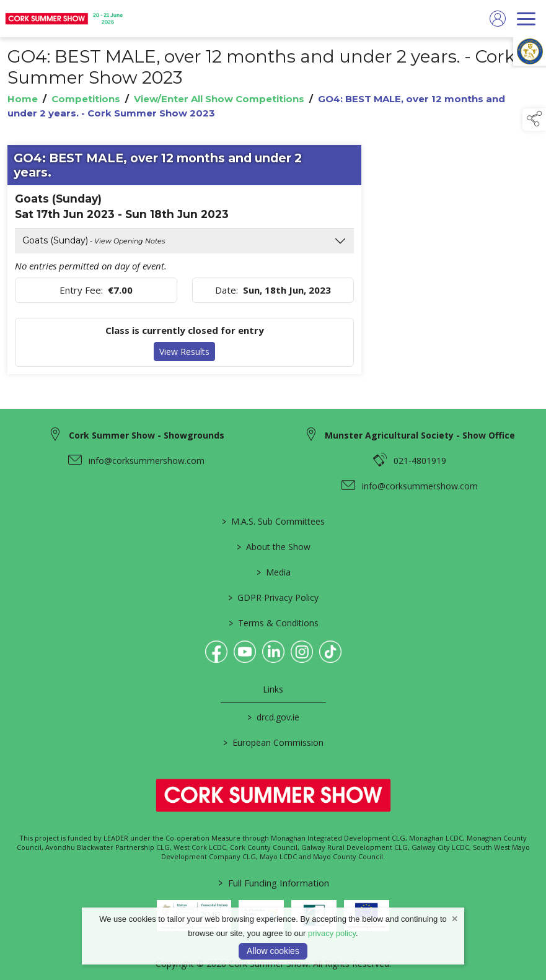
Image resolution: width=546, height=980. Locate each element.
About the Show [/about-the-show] (273, 547)
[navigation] (526, 19)
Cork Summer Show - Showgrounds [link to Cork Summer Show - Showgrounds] (147, 435)
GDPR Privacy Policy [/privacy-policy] (273, 597)
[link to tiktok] (330, 652)
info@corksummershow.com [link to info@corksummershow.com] (147, 461)
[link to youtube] (245, 652)
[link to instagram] (302, 652)
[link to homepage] (65, 19)
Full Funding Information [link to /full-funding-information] (273, 883)
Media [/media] (273, 572)
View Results (184, 352)
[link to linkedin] (273, 652)
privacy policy (332, 933)
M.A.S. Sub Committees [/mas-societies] (273, 521)
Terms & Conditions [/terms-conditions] (273, 623)
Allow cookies (273, 951)
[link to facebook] (216, 652)
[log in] (498, 19)
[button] (534, 120)
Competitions (86, 99)
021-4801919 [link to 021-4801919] (420, 461)
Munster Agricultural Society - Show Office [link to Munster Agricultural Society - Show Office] (420, 435)
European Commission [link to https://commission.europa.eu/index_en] (273, 742)
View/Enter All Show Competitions (219, 99)
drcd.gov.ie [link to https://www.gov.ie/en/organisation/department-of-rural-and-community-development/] (273, 717)
